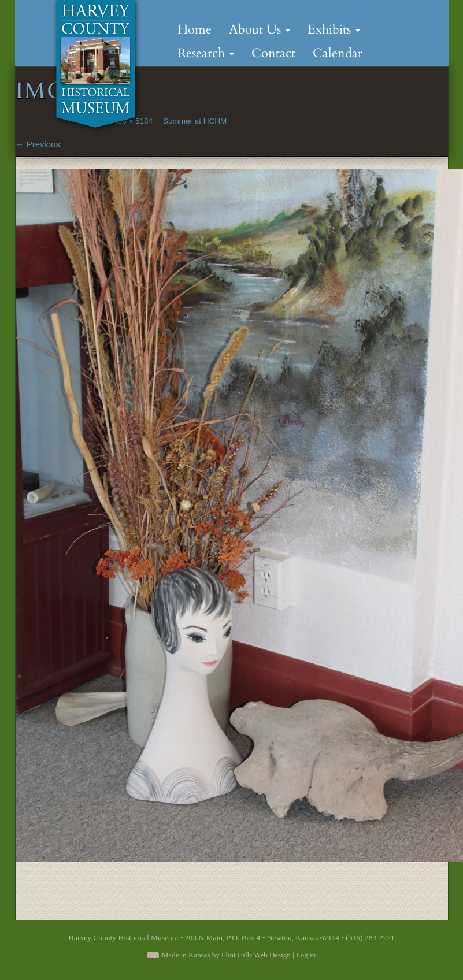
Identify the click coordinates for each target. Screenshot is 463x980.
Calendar (338, 53)
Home (195, 29)
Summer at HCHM (195, 121)
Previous (38, 144)
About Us (260, 29)
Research (206, 53)
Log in (306, 955)
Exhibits (334, 29)
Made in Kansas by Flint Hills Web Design (226, 955)
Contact (273, 53)
